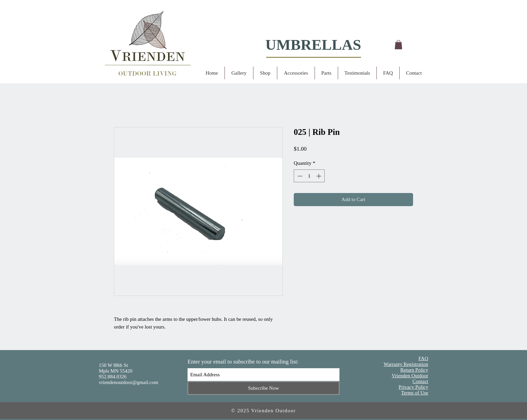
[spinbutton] (309, 176)
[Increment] (319, 176)
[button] (398, 45)
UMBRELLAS (313, 45)
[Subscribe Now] (263, 388)
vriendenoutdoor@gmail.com (129, 382)
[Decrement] (299, 176)
